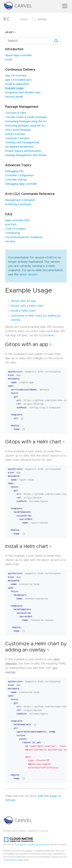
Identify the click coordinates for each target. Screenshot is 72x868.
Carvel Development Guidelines (24, 237)
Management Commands (20, 200)
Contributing (13, 233)
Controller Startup (16, 180)
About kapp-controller (18, 55)
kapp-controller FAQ (17, 220)
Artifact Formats (15, 134)
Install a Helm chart (23, 311)
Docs (24, 19)
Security (10, 242)
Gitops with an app (23, 301)
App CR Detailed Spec (19, 80)
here (51, 335)
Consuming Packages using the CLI (26, 121)
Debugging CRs (14, 171)
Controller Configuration (20, 176)
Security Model (14, 97)
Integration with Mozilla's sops (23, 93)
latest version (28, 274)
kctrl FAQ (11, 225)
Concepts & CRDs (16, 113)
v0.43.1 (9, 32)
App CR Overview (16, 76)
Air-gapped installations (19, 147)
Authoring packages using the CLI (25, 126)
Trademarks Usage (13, 860)
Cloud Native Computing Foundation (32, 844)
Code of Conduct (16, 229)
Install (9, 60)
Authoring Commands (18, 204)
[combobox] (33, 41)
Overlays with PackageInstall (22, 143)
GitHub (39, 19)
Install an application (17, 84)
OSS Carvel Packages (18, 130)
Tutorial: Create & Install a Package (26, 117)
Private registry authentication (23, 151)
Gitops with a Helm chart (27, 306)
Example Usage (14, 88)
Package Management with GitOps (26, 155)
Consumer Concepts (17, 138)
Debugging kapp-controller (21, 184)
